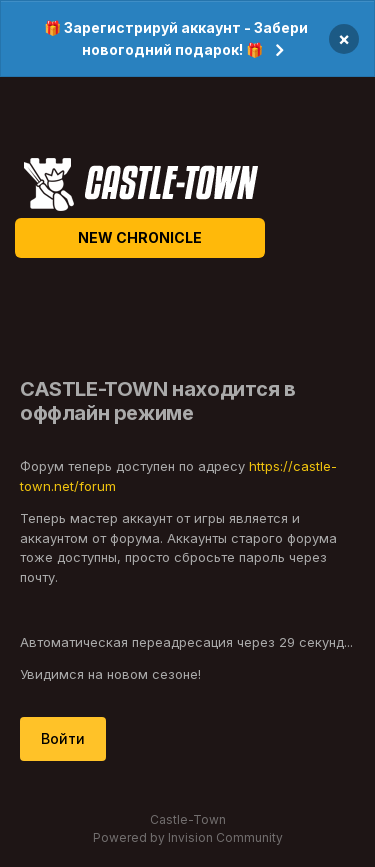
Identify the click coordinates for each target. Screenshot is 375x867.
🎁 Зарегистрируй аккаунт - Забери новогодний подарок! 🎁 (176, 38)
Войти (63, 738)
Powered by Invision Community (188, 837)
